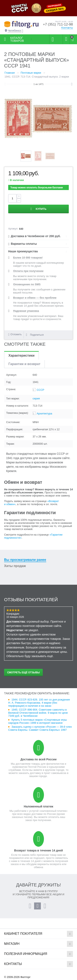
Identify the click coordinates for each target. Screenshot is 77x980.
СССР (41, 390)
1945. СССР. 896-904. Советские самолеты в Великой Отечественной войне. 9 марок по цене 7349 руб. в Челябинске (38, 713)
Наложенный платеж (38, 806)
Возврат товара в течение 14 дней (38, 850)
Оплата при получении (28, 271)
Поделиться (35, 335)
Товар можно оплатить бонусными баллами (36, 187)
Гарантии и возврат (24, 364)
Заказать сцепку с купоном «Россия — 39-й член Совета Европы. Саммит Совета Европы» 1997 (40, 728)
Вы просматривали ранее (25, 560)
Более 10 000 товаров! (28, 258)
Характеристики (21, 355)
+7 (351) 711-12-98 (58, 24)
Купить (41, 209)
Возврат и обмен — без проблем (35, 298)
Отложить (16, 334)
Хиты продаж (15, 566)
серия (36, 398)
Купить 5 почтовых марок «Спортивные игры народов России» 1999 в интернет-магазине (38, 721)
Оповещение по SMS (27, 284)
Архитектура (44, 413)
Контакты (67, 28)
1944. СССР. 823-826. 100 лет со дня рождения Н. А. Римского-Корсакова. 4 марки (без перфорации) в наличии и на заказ (39, 703)
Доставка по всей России (39, 759)
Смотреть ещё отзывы (23, 673)
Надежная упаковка (26, 311)
